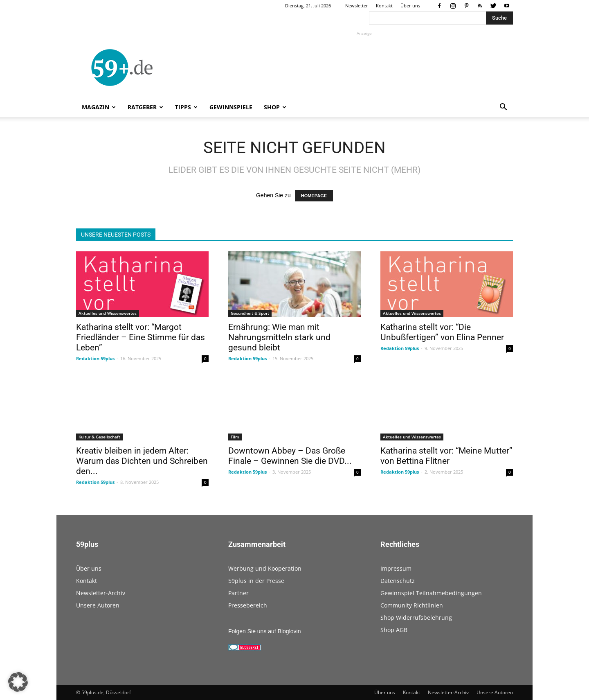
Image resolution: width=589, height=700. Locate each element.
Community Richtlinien (412, 605)
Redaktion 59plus (95, 358)
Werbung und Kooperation (265, 568)
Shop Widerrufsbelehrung (416, 618)
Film (235, 437)
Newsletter (357, 6)
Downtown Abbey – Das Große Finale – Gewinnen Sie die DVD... (290, 456)
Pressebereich (248, 605)
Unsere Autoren (98, 605)
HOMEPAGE (314, 196)
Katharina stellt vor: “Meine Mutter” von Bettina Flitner (446, 456)
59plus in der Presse (256, 581)
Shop (275, 107)
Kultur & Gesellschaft (99, 437)
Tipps (186, 107)
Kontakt (384, 6)
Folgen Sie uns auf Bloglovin (264, 631)
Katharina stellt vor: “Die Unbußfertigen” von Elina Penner (442, 332)
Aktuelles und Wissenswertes (108, 313)
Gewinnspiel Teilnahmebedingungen (431, 593)
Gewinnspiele (231, 107)
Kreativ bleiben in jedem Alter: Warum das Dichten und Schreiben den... (142, 461)
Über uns (410, 6)
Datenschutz (398, 581)
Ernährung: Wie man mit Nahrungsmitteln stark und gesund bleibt (279, 337)
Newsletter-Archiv (101, 593)
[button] (503, 108)
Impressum (396, 568)
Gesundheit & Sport (250, 313)
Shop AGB (394, 630)
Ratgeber (145, 107)
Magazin (99, 107)
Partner (238, 593)
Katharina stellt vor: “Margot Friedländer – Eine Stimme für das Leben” (141, 337)
